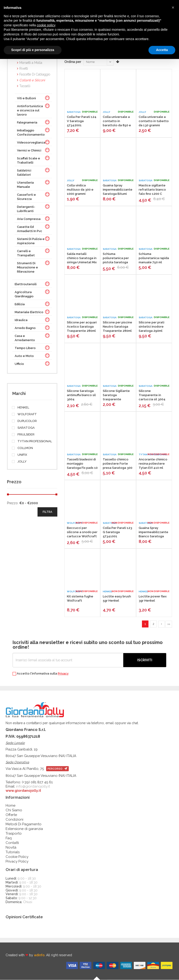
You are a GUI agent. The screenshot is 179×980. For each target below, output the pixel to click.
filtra (47, 512)
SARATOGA (24, 428)
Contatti (12, 843)
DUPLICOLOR (25, 421)
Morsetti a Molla (31, 63)
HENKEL (21, 408)
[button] (173, 7)
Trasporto (14, 834)
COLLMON (23, 448)
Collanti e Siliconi (32, 80)
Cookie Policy (17, 857)
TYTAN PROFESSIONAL (32, 441)
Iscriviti (145, 660)
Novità (11, 848)
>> (169, 624)
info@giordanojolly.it (33, 787)
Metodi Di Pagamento (24, 824)
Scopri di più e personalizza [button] (33, 50)
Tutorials (13, 852)
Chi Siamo (14, 810)
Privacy (63, 674)
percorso (57, 769)
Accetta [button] (162, 50)
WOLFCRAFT (25, 414)
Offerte (11, 815)
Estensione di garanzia (24, 829)
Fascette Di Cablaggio (35, 74)
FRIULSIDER (23, 435)
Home (10, 806)
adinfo (39, 955)
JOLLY (19, 462)
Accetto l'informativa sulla (41, 674)
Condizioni (14, 820)
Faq (9, 838)
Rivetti (24, 69)
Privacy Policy (17, 862)
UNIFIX (20, 455)
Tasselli (25, 86)
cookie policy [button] (46, 25)
